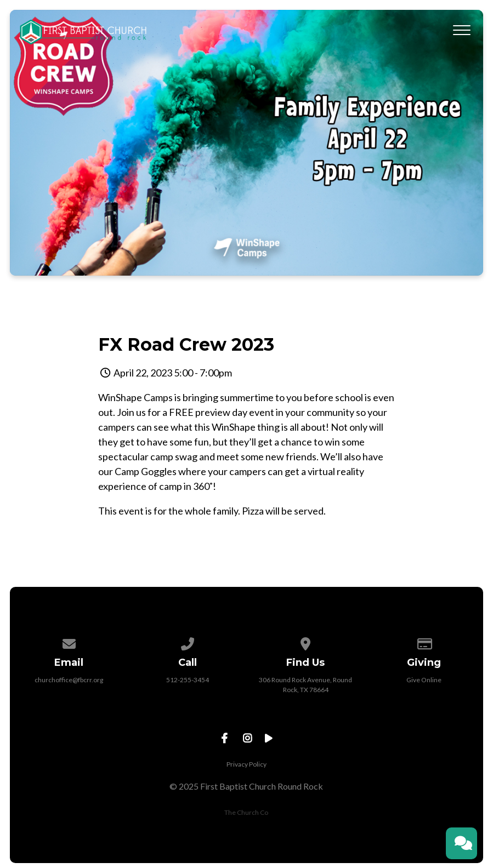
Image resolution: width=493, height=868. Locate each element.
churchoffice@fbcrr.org (69, 680)
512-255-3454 (188, 680)
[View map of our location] (306, 642)
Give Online (424, 680)
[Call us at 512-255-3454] (188, 642)
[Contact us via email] (69, 642)
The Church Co (246, 812)
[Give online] (424, 642)
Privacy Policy (246, 764)
